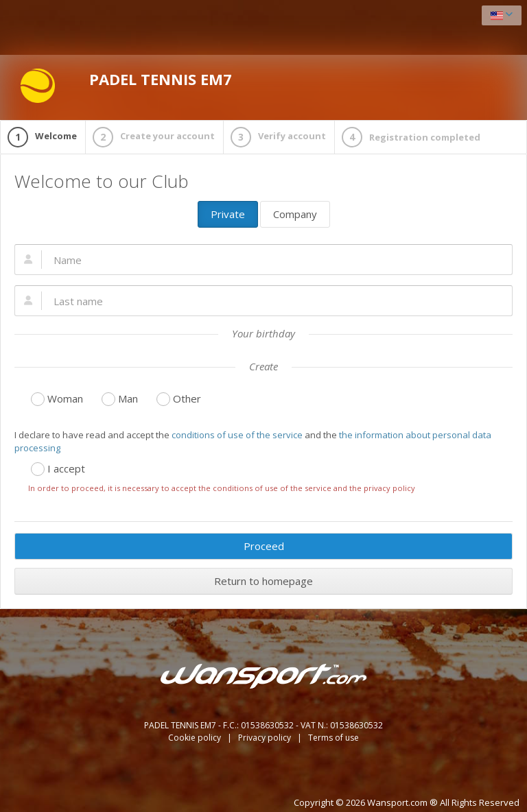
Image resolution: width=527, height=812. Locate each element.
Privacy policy (266, 738)
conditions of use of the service (237, 435)
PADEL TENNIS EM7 (126, 86)
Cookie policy (196, 738)
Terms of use (333, 738)
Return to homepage (263, 581)
